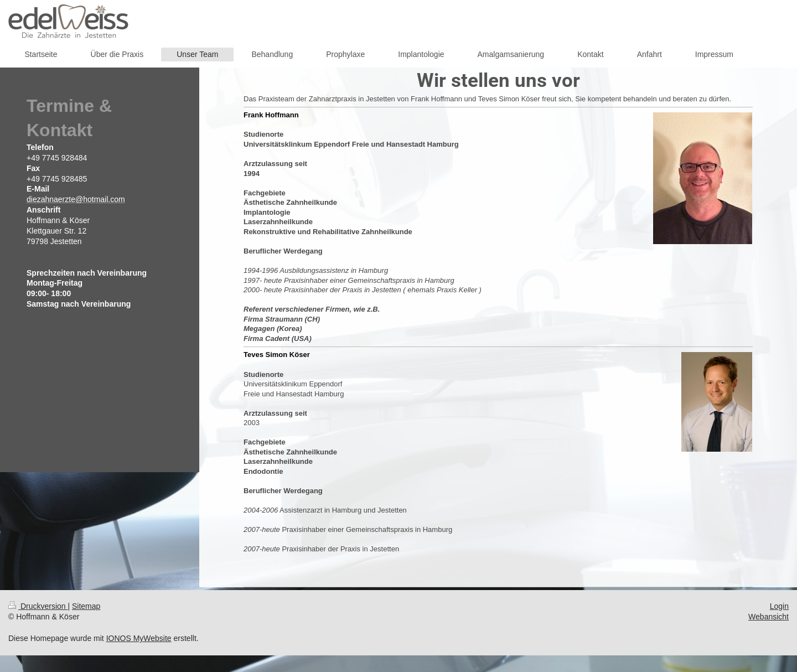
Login (779, 606)
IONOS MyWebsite (139, 638)
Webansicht (768, 617)
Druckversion (38, 606)
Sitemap (86, 606)
